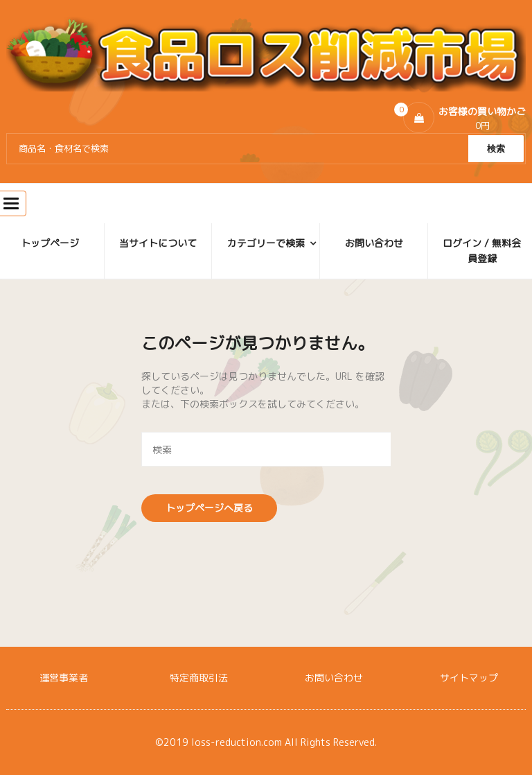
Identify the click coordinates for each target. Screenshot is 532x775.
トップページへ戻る (209, 508)
